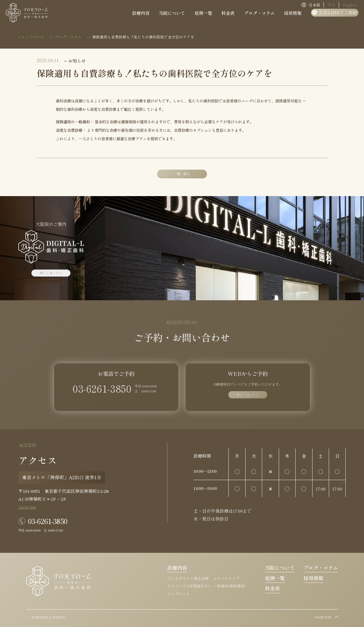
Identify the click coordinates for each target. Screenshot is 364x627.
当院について (280, 568)
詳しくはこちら (51, 276)
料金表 (272, 588)
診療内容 (177, 568)
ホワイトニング (227, 578)
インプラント (179, 594)
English (350, 5)
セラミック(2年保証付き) (188, 586)
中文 (331, 5)
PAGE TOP (323, 618)
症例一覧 (275, 578)
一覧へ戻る (182, 174)
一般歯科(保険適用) (230, 586)
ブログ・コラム (321, 568)
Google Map (27, 508)
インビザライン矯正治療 (188, 578)
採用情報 (313, 578)
